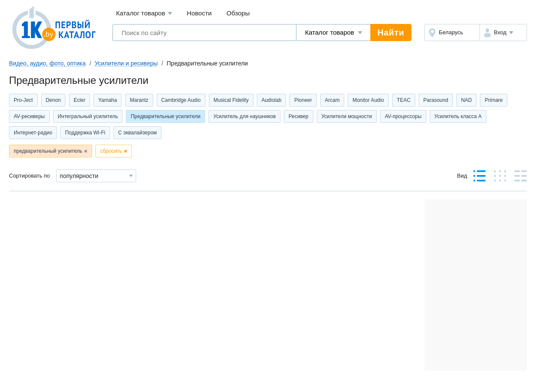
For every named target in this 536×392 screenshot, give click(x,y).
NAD (466, 100)
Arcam (332, 100)
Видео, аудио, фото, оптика (47, 63)
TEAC (404, 100)
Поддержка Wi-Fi (85, 133)
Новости (199, 13)
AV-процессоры (403, 116)
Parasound (436, 100)
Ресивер (298, 116)
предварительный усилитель (48, 151)
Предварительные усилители (165, 116)
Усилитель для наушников (244, 116)
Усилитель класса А (458, 116)
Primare (494, 100)
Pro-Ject (23, 100)
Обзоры (238, 13)
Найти (391, 33)
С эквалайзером (137, 133)
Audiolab (272, 100)
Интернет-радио (33, 133)
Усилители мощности (347, 116)
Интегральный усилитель (88, 116)
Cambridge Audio (181, 100)
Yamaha (107, 100)
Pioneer (303, 100)
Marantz (139, 100)
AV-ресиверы (29, 116)
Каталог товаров (144, 13)
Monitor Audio (368, 100)
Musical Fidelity (231, 100)
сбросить (111, 151)
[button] (503, 33)
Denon (53, 100)
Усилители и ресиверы (126, 63)
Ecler (79, 100)
